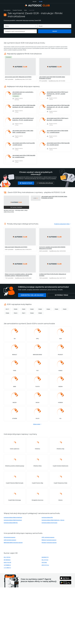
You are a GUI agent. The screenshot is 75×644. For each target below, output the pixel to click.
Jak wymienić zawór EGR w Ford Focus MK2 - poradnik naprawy (24, 144)
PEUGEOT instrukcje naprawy (49, 543)
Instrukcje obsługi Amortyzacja (49, 523)
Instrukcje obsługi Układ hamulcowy (13, 520)
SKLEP (35, 2)
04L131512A (45, 560)
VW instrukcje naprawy (10, 537)
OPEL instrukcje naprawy (48, 537)
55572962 (44, 562)
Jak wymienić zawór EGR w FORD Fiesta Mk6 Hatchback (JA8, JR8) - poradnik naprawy (24, 106)
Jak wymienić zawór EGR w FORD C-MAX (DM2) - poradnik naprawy (23, 131)
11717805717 (7, 568)
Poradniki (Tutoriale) (17, 10)
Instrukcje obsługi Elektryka (11, 523)
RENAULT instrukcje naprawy (49, 540)
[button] (16, 202)
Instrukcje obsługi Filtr (47, 517)
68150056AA (7, 560)
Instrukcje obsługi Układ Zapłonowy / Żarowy (53, 520)
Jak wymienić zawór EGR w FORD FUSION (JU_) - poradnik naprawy (57, 131)
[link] (20, 69)
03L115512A (7, 557)
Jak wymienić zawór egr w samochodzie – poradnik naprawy (23, 93)
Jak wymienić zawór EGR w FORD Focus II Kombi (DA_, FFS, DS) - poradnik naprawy (23, 119)
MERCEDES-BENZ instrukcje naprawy (13, 543)
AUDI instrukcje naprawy (10, 540)
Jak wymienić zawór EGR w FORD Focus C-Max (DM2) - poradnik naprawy (58, 119)
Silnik (25, 10)
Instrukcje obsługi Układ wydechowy (13, 517)
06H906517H (45, 557)
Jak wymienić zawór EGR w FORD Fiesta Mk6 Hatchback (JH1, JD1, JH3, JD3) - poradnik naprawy (58, 107)
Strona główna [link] (7, 10)
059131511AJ (45, 565)
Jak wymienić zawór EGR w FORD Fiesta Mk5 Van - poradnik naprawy (24, 156)
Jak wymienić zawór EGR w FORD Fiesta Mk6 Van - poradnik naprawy (58, 144)
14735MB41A (7, 565)
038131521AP (7, 562)
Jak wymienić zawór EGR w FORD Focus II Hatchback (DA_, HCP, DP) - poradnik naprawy (57, 94)
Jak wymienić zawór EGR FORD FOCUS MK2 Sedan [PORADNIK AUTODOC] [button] (54, 197)
